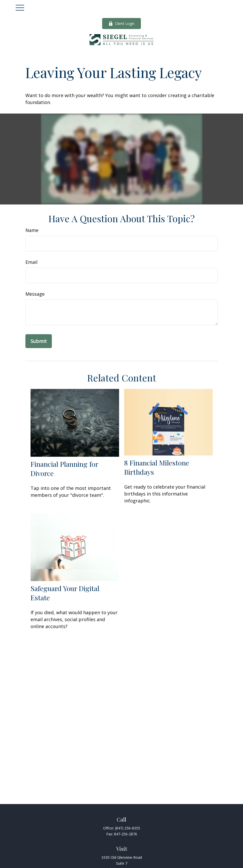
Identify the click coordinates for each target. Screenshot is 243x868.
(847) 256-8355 (128, 828)
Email (31, 262)
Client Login (122, 24)
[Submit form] (39, 341)
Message (35, 294)
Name (32, 230)
